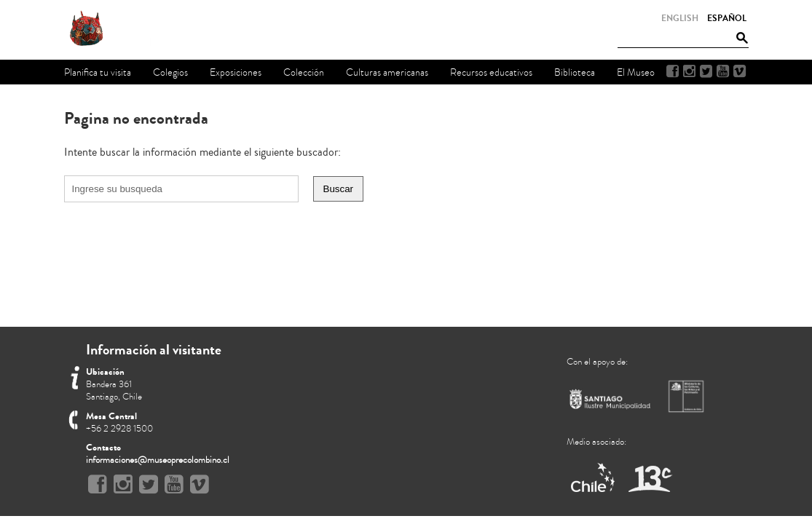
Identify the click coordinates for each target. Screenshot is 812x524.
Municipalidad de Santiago (610, 402)
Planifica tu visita (98, 72)
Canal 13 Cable (650, 479)
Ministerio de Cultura (687, 396)
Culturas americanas (387, 72)
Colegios (170, 72)
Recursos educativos (491, 72)
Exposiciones (236, 72)
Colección (304, 72)
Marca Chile (594, 479)
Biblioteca (575, 72)
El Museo (636, 72)
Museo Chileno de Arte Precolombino (125, 29)
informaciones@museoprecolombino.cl (158, 460)
